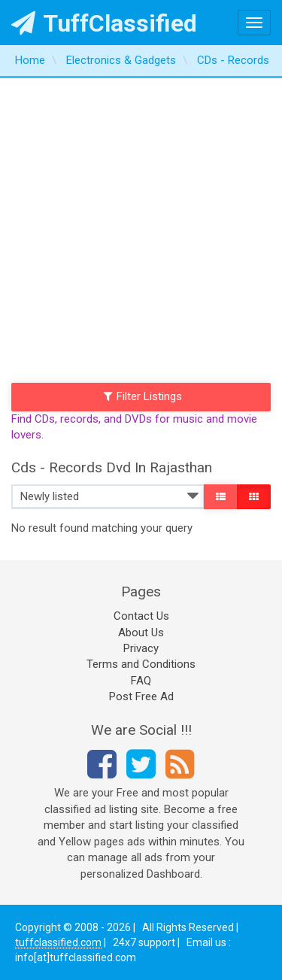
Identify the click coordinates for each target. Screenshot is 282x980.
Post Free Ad (141, 696)
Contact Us (141, 616)
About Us (141, 633)
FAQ (141, 681)
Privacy (141, 648)
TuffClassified (104, 23)
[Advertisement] (141, 227)
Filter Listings (143, 396)
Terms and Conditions (141, 664)
